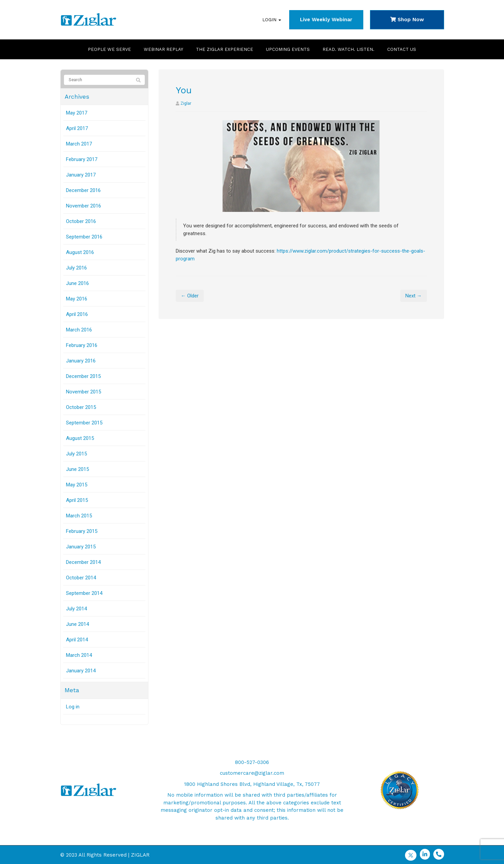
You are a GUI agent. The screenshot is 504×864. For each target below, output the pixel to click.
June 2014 (77, 624)
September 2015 (84, 423)
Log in (73, 707)
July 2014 (76, 609)
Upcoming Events (288, 49)
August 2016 (80, 252)
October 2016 (81, 221)
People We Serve (109, 49)
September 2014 (84, 593)
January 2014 (81, 671)
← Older (190, 296)
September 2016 (84, 237)
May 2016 (77, 299)
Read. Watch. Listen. (348, 49)
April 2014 (77, 640)
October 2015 (81, 407)
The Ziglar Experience (225, 49)
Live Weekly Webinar (326, 20)
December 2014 (83, 562)
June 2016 (77, 283)
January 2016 (81, 361)
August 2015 (80, 438)
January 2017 (81, 175)
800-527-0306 (252, 762)
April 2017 (77, 128)
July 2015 (76, 454)
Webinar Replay (163, 49)
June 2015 (77, 469)
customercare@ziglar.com (252, 773)
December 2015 (83, 376)
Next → (414, 296)
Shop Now (407, 20)
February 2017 (82, 159)
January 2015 (81, 547)
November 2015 (83, 392)
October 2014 (81, 578)
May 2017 (77, 113)
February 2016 (82, 345)
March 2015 (79, 516)
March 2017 (79, 144)
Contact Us (402, 49)
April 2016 (77, 314)
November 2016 (83, 206)
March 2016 (79, 330)
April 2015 (77, 500)
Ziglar (186, 103)
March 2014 (79, 655)
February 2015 (82, 531)
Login (272, 20)
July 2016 (76, 268)
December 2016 (83, 190)
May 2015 (77, 485)
